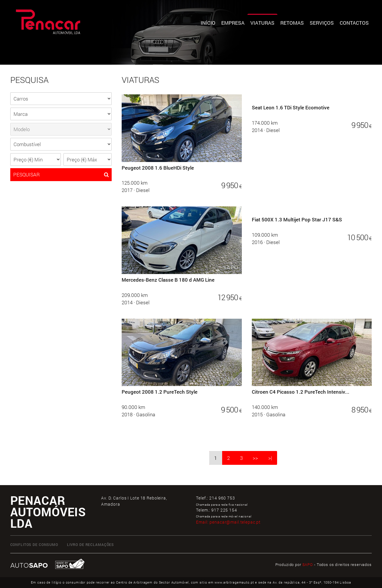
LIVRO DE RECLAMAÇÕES (91, 544)
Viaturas (262, 23)
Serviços (322, 23)
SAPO (308, 564)
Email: (228, 522)
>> (255, 458)
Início (208, 23)
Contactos (354, 23)
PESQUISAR (61, 175)
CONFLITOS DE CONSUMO (34, 544)
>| (270, 458)
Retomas (292, 23)
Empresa (233, 23)
